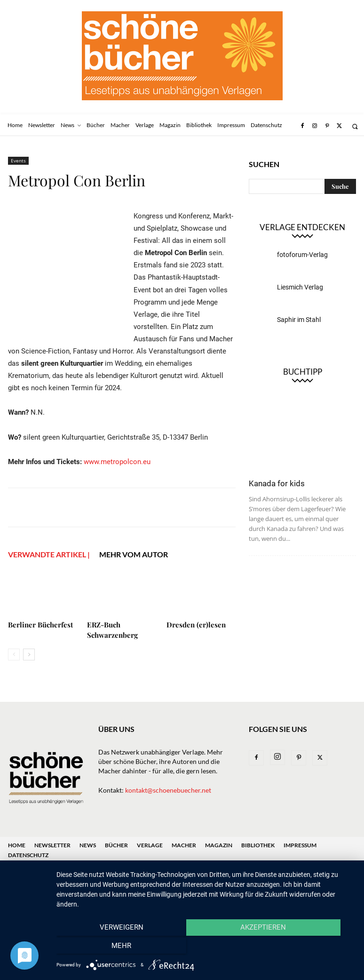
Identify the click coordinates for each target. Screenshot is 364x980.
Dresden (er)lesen (196, 625)
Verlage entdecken (302, 227)
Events (18, 161)
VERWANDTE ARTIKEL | (49, 554)
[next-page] (29, 655)
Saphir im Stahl (299, 320)
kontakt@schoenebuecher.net (168, 790)
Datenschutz (28, 855)
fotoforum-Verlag (302, 255)
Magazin (219, 845)
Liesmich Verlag (300, 287)
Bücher (116, 845)
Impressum (300, 845)
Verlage (150, 845)
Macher (184, 845)
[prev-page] (14, 655)
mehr (310, 948)
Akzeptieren (205, 948)
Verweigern (101, 948)
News (88, 845)
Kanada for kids (277, 483)
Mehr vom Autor (134, 554)
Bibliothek (258, 845)
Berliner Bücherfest (40, 625)
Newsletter (52, 845)
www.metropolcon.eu (117, 462)
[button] (355, 126)
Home (17, 845)
